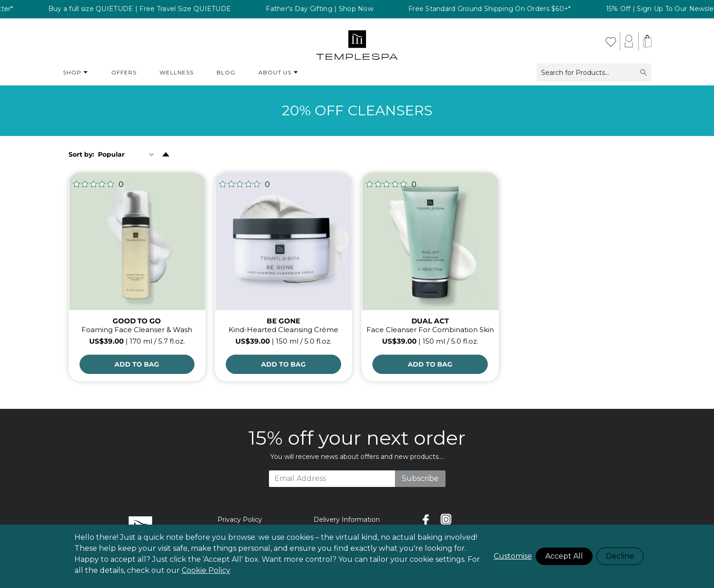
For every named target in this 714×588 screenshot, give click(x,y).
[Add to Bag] (137, 364)
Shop (76, 73)
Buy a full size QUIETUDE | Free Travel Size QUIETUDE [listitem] (154, 9)
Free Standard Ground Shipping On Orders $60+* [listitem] (504, 9)
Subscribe (420, 478)
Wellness (177, 72)
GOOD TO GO (137, 321)
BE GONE (283, 321)
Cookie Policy (206, 570)
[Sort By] (128, 154)
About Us (278, 73)
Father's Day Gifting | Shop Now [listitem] (334, 9)
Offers (124, 72)
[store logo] (357, 41)
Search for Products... (594, 73)
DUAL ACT (430, 321)
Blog (226, 72)
